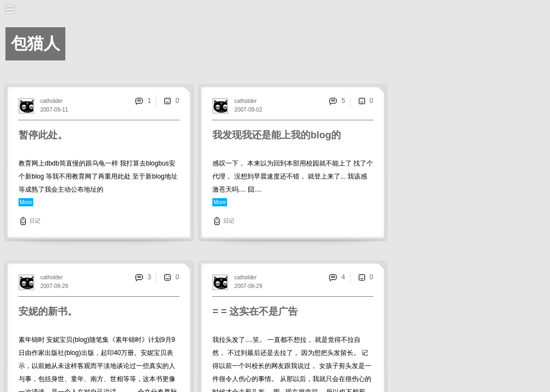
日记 (35, 221)
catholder (51, 101)
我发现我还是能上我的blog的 (277, 135)
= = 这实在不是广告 (255, 311)
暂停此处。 (43, 135)
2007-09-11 (54, 110)
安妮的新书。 (48, 311)
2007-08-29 (54, 286)
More (26, 202)
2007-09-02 (248, 110)
